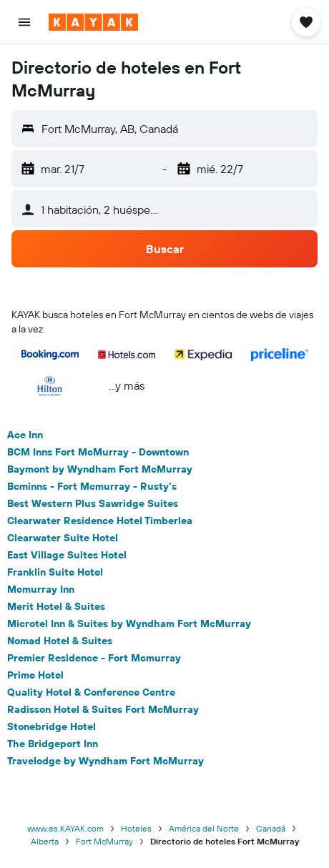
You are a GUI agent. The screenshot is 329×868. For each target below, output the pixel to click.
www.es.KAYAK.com (65, 828)
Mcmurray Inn (41, 589)
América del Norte (204, 828)
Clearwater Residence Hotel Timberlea (100, 521)
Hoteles (136, 828)
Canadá (271, 828)
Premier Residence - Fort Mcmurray (94, 658)
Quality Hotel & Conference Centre (91, 692)
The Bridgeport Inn (53, 744)
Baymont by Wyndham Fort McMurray (100, 469)
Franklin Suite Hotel (55, 572)
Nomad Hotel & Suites (60, 641)
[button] (24, 22)
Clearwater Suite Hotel (63, 538)
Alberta (45, 841)
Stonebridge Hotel (51, 726)
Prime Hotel (35, 675)
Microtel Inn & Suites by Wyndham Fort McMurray (129, 623)
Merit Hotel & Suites (56, 606)
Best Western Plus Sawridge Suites (93, 503)
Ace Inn (25, 435)
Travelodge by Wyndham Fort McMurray (105, 761)
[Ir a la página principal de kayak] (93, 22)
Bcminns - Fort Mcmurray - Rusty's (92, 486)
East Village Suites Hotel (67, 555)
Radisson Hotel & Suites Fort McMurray (103, 709)
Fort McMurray (104, 841)
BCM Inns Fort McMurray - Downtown (98, 452)
